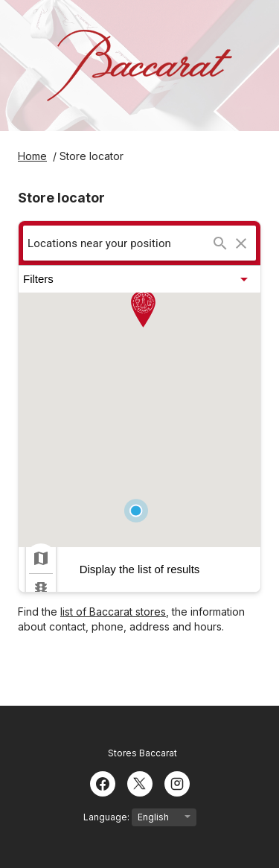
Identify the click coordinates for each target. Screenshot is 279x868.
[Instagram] (177, 782)
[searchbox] (119, 243)
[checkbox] (41, 558)
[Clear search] (241, 243)
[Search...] (220, 243)
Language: (140, 817)
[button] (139, 279)
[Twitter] (140, 782)
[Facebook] (103, 782)
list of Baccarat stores (113, 612)
